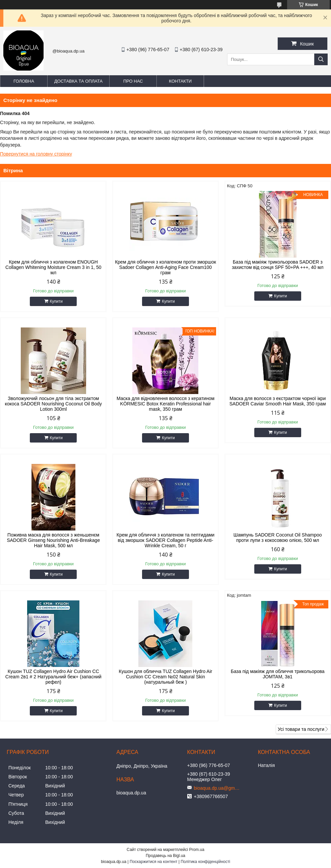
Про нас (133, 81)
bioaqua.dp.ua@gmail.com (217, 788)
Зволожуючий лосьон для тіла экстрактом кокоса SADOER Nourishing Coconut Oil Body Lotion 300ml (53, 404)
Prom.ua (197, 850)
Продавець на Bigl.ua (165, 856)
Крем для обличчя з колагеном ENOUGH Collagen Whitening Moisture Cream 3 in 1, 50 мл (53, 267)
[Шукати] (321, 59)
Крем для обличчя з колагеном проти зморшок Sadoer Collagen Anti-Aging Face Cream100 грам (165, 267)
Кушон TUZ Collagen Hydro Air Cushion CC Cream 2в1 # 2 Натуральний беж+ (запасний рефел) (53, 677)
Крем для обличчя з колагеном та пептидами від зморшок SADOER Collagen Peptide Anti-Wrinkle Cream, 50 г (165, 540)
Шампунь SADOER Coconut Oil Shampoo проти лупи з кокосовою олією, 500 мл (278, 538)
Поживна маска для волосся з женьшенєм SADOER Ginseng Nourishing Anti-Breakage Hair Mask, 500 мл (53, 540)
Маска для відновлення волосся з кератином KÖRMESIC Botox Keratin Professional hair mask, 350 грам (165, 404)
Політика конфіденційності (205, 862)
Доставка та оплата (78, 81)
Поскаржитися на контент (153, 862)
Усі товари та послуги (301, 729)
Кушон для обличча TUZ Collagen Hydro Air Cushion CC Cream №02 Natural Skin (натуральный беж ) (166, 677)
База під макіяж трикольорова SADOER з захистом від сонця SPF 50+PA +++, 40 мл (278, 265)
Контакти (180, 81)
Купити (56, 301)
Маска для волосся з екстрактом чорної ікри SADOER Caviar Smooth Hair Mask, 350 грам (278, 401)
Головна (24, 81)
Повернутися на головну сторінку (36, 154)
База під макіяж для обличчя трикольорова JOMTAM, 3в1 (278, 674)
